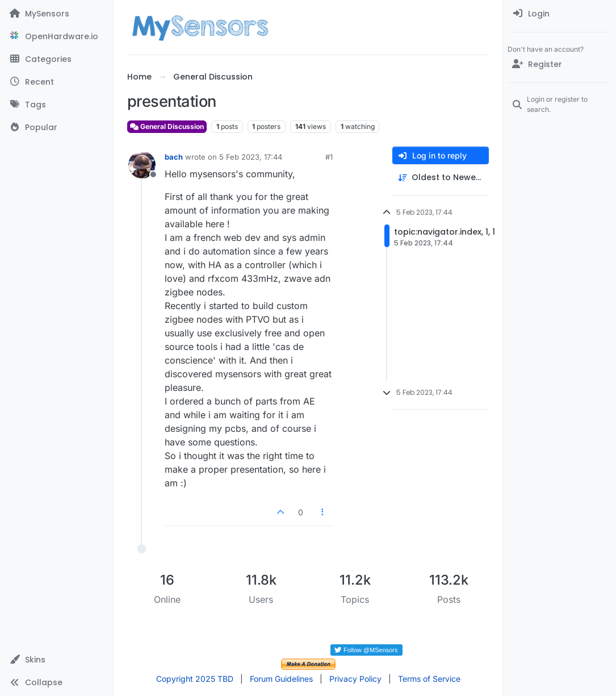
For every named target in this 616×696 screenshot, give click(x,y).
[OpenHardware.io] (56, 36)
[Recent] (56, 82)
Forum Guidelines (281, 679)
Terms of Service (429, 679)
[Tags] (56, 105)
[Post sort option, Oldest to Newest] (441, 178)
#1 (329, 157)
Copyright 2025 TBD (195, 679)
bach (174, 157)
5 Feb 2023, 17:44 (251, 157)
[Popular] (56, 127)
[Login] (560, 14)
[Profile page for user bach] (142, 165)
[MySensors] (56, 14)
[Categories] (56, 59)
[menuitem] (560, 14)
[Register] (560, 64)
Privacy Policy (355, 679)
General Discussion (167, 126)
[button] (56, 660)
